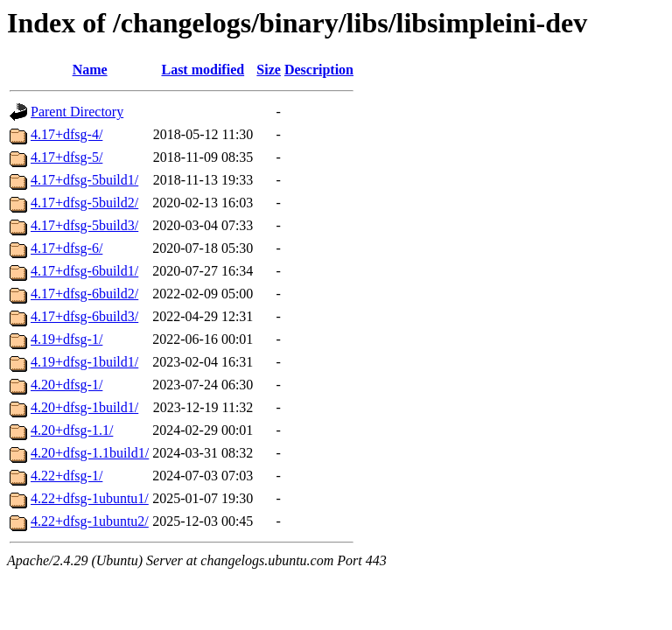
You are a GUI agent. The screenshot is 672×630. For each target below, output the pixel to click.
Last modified (203, 70)
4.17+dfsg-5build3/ (84, 225)
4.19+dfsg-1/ (66, 339)
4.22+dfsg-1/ (66, 476)
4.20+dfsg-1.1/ (72, 430)
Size (269, 70)
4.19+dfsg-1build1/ (84, 362)
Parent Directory (77, 112)
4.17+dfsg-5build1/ (84, 180)
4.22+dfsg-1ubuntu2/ (90, 521)
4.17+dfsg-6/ (66, 248)
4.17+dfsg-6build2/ (84, 294)
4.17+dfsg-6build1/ (84, 271)
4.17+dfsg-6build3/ (84, 316)
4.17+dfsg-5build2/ (84, 203)
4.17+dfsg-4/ (66, 134)
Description (319, 70)
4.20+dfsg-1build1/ (84, 407)
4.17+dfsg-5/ (66, 157)
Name (90, 70)
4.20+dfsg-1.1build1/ (90, 453)
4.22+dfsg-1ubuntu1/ (90, 498)
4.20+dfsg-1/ (66, 385)
